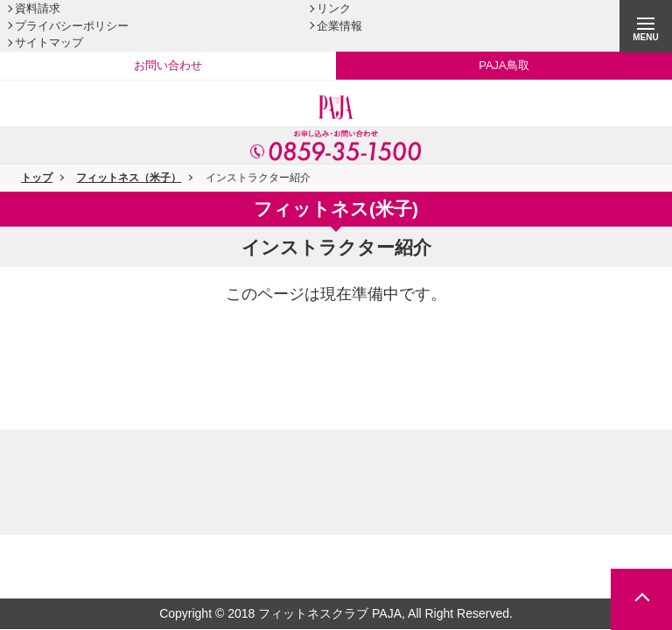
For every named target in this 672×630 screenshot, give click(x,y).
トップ (37, 178)
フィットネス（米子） (129, 178)
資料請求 (38, 8)
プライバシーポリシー (72, 26)
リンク (334, 8)
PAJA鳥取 (504, 65)
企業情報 (339, 26)
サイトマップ (49, 42)
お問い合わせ (168, 65)
